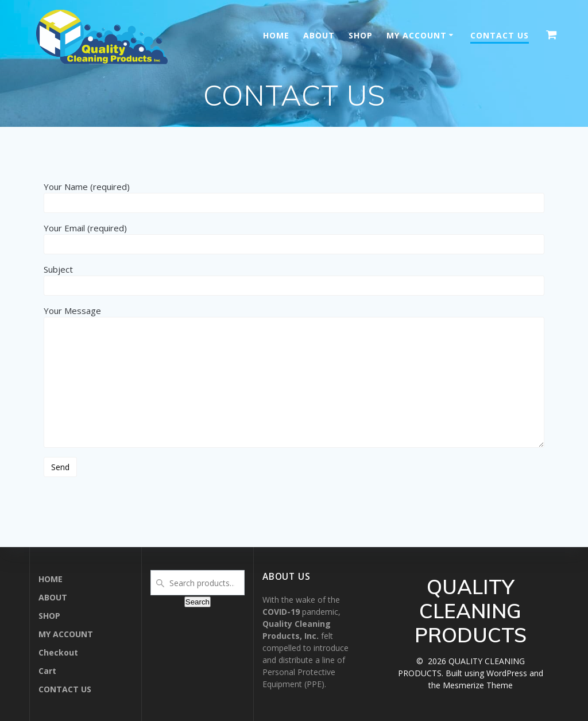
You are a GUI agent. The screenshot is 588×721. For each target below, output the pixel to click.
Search (198, 602)
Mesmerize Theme (478, 685)
